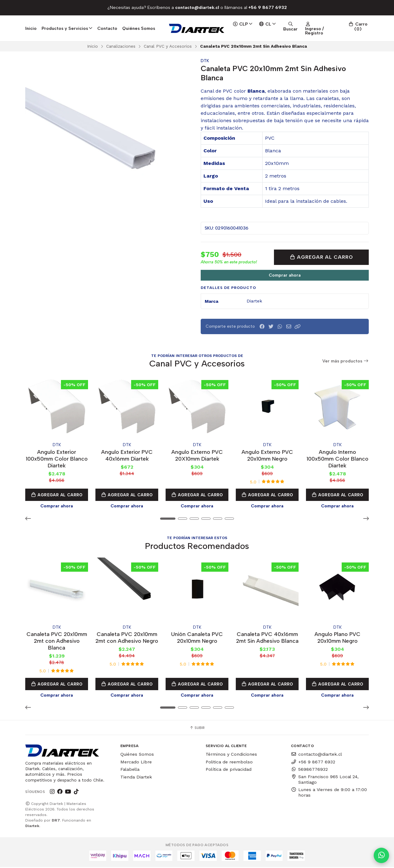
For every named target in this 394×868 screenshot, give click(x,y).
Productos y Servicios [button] (67, 28)
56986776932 (309, 770)
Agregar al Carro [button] (57, 495)
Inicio (31, 28)
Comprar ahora (285, 275)
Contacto (107, 28)
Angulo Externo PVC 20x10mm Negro (267, 455)
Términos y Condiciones (231, 755)
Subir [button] (197, 729)
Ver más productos (346, 361)
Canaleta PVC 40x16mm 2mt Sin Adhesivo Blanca (267, 638)
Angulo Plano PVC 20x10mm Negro (338, 638)
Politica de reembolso (229, 763)
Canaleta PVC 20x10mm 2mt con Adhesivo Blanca (57, 641)
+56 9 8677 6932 (313, 763)
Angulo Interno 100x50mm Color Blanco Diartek (338, 459)
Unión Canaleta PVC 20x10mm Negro (197, 638)
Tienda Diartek (136, 778)
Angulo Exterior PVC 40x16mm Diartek (127, 455)
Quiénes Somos (139, 28)
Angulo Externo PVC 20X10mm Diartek (197, 455)
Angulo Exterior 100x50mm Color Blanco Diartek (57, 459)
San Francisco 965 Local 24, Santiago (325, 780)
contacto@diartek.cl (316, 755)
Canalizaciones (121, 46)
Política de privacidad (229, 770)
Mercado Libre (136, 763)
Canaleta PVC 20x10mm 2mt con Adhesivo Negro (127, 638)
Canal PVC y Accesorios (168, 46)
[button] (298, 327)
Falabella (130, 770)
